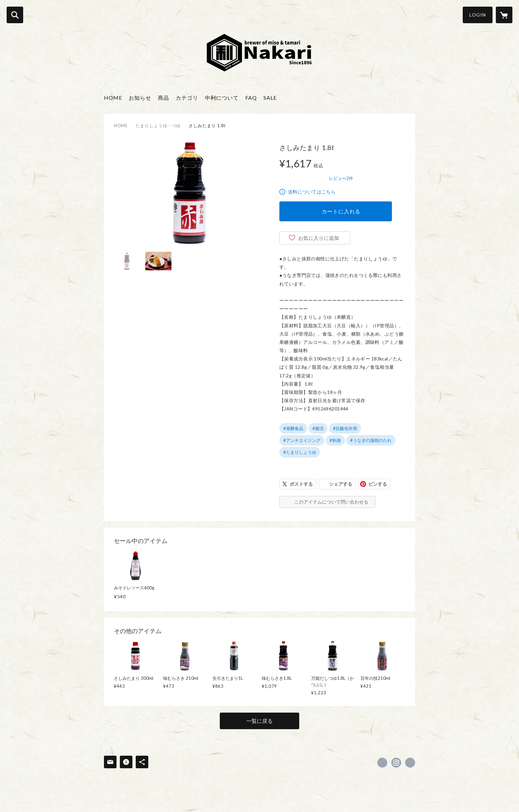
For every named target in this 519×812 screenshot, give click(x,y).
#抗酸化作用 (345, 428)
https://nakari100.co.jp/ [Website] (410, 763)
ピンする (378, 484)
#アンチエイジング (302, 440)
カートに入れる (341, 211)
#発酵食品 (293, 428)
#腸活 (318, 428)
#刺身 (335, 440)
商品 (164, 98)
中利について (222, 98)
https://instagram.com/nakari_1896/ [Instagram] (396, 763)
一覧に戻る (259, 721)
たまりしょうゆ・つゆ (158, 126)
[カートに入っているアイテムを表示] (504, 15)
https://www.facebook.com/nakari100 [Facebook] (382, 763)
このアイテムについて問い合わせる (331, 502)
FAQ (251, 98)
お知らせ (140, 98)
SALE (270, 98)
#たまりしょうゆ (300, 452)
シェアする (341, 484)
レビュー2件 (341, 178)
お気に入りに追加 (319, 238)
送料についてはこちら (312, 192)
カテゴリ (187, 98)
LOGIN (478, 15)
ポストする (301, 484)
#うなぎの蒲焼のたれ (371, 440)
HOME (113, 98)
